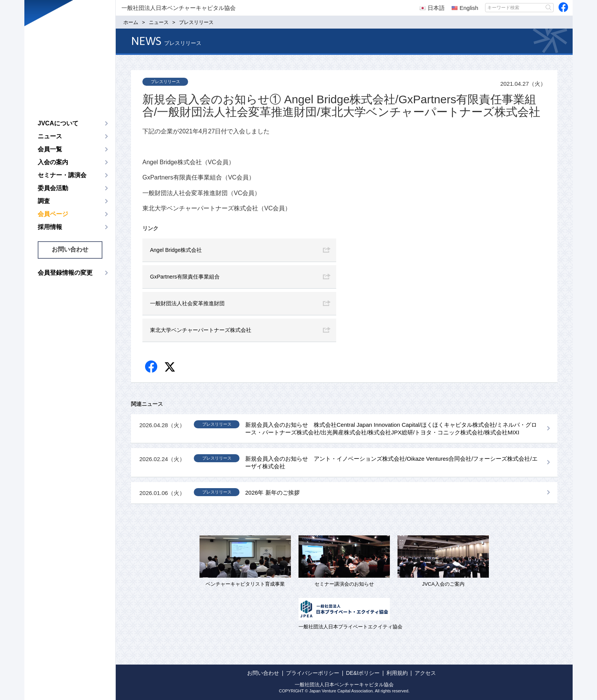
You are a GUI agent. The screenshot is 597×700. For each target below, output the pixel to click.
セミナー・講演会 (62, 175)
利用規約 (397, 673)
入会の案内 (53, 162)
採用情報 (50, 227)
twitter (171, 368)
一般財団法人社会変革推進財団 (187, 303)
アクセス (425, 673)
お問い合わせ (70, 249)
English (465, 8)
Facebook (152, 367)
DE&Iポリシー (363, 673)
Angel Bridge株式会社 (176, 250)
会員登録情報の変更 (65, 273)
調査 (44, 201)
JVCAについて (58, 123)
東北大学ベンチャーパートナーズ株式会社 (201, 330)
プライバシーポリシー (313, 673)
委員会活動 (53, 188)
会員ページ (53, 214)
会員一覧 (50, 149)
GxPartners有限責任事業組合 (185, 277)
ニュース (50, 136)
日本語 (432, 8)
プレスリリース (165, 82)
